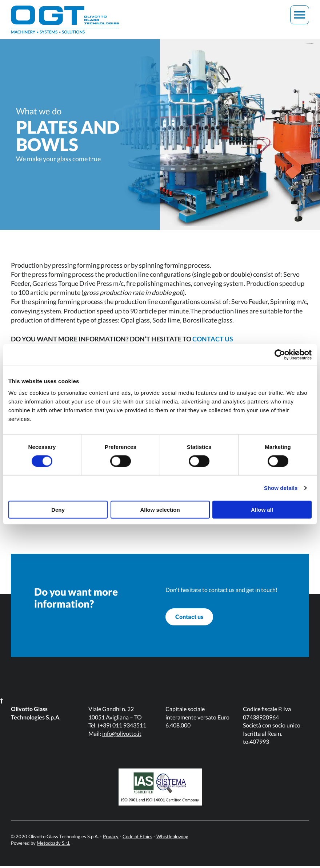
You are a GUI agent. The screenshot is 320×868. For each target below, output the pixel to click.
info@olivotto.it (122, 735)
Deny (58, 509)
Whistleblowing (172, 838)
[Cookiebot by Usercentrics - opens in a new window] (280, 355)
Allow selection (160, 509)
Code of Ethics (137, 838)
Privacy (111, 838)
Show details (281, 488)
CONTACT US (213, 339)
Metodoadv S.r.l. (53, 845)
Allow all (262, 509)
